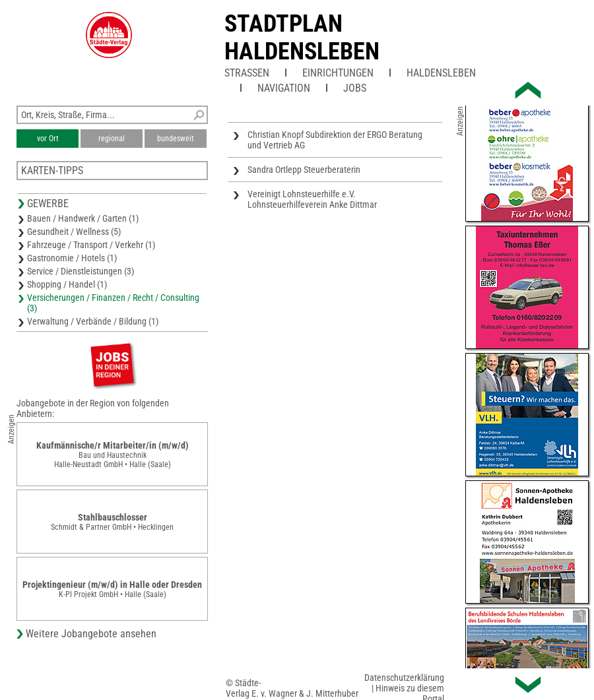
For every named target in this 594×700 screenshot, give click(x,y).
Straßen (247, 73)
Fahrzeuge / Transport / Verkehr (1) (91, 245)
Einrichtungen (338, 73)
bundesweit (176, 139)
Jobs (355, 88)
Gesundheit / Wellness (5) (74, 232)
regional (112, 139)
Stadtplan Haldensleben (302, 38)
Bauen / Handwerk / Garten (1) (83, 218)
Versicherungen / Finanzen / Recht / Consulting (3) (113, 303)
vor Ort (48, 139)
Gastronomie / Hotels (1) (72, 258)
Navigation (284, 88)
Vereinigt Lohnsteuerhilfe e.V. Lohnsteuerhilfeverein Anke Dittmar (312, 199)
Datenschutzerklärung (404, 678)
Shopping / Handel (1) (67, 284)
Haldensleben (441, 73)
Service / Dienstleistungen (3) (81, 271)
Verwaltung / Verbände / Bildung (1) (93, 321)
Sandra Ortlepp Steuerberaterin (304, 170)
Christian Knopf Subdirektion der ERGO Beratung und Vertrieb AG (335, 140)
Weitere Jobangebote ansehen (91, 634)
